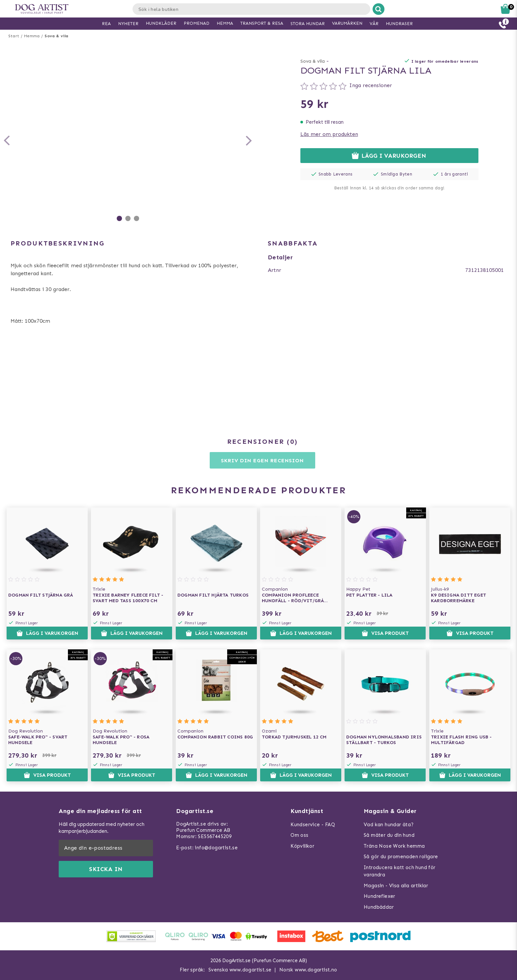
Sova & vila (56, 36)
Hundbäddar (379, 907)
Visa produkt (385, 633)
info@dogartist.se (216, 848)
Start (14, 36)
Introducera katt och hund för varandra (400, 871)
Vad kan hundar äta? (389, 825)
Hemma (32, 36)
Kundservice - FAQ (313, 825)
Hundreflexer (380, 896)
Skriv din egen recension (262, 460)
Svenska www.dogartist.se (240, 970)
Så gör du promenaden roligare (401, 857)
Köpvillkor (302, 846)
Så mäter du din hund (389, 835)
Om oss (299, 835)
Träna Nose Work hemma (394, 846)
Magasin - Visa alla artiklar (396, 886)
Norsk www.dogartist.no (308, 970)
